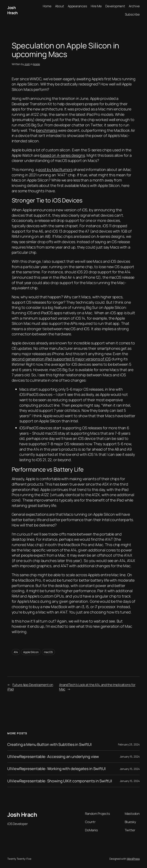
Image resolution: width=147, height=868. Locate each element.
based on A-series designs (63, 155)
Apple (36, 64)
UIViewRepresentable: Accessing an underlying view (53, 757)
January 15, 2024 (130, 756)
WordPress (133, 859)
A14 (16, 652)
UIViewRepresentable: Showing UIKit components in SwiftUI (60, 781)
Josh (27, 64)
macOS (48, 652)
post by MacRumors (55, 170)
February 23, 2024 (129, 744)
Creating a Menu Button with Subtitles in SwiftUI (49, 744)
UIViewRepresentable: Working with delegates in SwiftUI (57, 769)
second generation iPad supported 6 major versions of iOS (61, 359)
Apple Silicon (31, 652)
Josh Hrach (12, 10)
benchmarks (47, 130)
